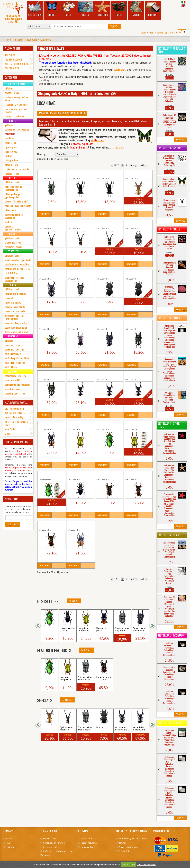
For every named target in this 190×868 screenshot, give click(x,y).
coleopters (31, 40)
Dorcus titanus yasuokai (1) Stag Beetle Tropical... (138, 324)
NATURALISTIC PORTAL (16, 403)
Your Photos (11, 429)
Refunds (122, 843)
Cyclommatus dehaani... (48, 729)
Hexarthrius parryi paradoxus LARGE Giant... (51, 424)
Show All (74, 601)
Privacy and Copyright (129, 847)
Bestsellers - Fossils (169, 535)
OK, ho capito (129, 864)
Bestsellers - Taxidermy (171, 636)
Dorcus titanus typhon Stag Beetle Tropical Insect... (109, 324)
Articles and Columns (15, 413)
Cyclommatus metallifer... (66, 729)
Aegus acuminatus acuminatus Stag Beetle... (51, 173)
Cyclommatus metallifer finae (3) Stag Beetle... (108, 223)
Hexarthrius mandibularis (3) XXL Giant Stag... (137, 374)
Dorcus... (101, 728)
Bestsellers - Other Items (169, 425)
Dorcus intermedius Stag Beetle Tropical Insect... (79, 274)
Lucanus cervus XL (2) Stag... (104, 679)
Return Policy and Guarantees (133, 839)
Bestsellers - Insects (170, 148)
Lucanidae (46, 40)
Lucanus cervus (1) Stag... (67, 630)
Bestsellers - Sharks (169, 318)
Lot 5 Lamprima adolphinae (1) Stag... (136, 424)
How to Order (50, 839)
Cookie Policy (125, 851)
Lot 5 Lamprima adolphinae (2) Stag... (49, 474)
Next (133, 165)
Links (7, 433)
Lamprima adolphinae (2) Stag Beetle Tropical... (109, 424)
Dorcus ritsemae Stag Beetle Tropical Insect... (50, 324)
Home (151, 33)
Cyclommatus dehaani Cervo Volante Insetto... (137, 173)
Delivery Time (88, 847)
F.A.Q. (8, 843)
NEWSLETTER (11, 499)
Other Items (102, 9)
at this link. (117, 147)
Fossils (119, 9)
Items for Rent (50, 847)
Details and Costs (89, 839)
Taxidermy (136, 9)
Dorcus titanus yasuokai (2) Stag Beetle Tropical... (51, 374)
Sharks (85, 9)
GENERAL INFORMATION (17, 442)
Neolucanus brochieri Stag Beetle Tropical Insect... (80, 525)
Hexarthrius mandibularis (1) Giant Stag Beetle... (80, 374)
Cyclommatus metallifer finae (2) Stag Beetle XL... (80, 223)
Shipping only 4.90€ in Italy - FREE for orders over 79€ (77, 93)
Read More (44, 214)
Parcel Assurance (89, 843)
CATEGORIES (11, 78)
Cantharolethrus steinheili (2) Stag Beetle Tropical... (109, 173)
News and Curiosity (14, 417)
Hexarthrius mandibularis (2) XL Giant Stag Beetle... (109, 374)
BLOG (172, 33)
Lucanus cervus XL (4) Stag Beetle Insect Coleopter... (138, 474)
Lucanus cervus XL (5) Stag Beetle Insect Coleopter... (52, 525)
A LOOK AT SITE (13, 48)
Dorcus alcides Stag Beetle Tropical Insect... (137, 223)
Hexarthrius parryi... (102, 630)
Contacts (10, 847)
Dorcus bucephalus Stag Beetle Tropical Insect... (50, 274)
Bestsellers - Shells (169, 229)
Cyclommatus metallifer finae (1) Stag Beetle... (50, 223)
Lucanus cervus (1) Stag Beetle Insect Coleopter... (80, 474)
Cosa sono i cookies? (146, 864)
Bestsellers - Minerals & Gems (172, 50)
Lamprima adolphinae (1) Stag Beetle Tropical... (80, 424)
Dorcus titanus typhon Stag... (140, 630)
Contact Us (162, 33)
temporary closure (51, 48)
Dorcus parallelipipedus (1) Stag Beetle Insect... (108, 274)
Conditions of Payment (54, 843)
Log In (143, 33)
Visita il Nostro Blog (14, 408)
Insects (52, 9)
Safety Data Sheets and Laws (16, 423)
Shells (68, 9)
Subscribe (13, 524)
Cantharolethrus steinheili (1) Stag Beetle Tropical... (80, 173)
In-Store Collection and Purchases (57, 853)
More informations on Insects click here (62, 113)
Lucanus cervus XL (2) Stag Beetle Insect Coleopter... (109, 474)
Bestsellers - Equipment (171, 723)
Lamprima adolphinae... (48, 630)
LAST (143, 165)
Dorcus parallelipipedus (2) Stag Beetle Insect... (137, 274)
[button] (40, 625)
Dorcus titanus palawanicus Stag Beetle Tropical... (80, 324)
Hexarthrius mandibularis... (122, 729)
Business (10, 839)
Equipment (153, 9)
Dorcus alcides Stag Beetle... (122, 630)
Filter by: (41, 154)
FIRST (115, 165)
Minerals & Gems (35, 9)
